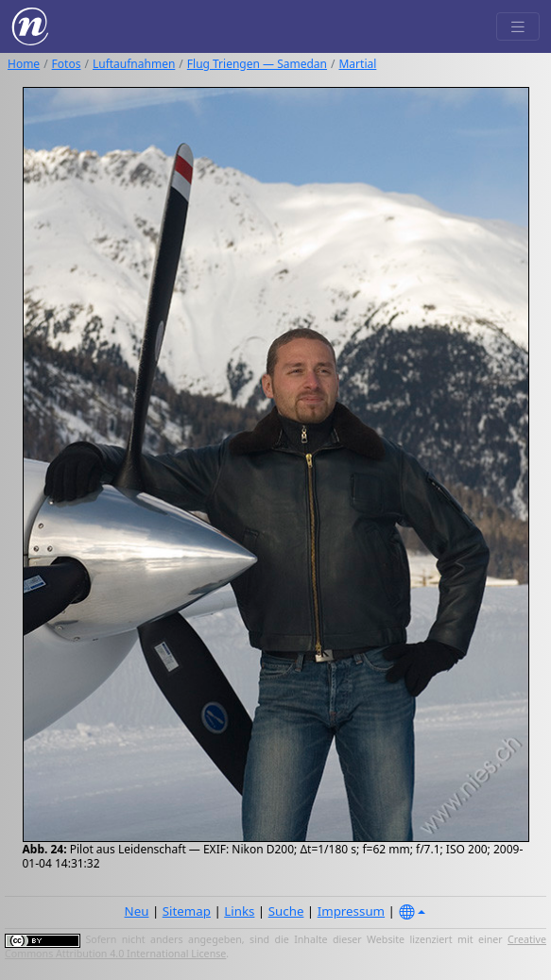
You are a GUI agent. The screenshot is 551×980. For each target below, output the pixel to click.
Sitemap (187, 911)
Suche (286, 911)
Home (24, 64)
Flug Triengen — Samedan (257, 64)
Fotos (67, 64)
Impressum (351, 911)
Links (239, 911)
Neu (137, 911)
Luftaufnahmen (134, 64)
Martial (357, 64)
